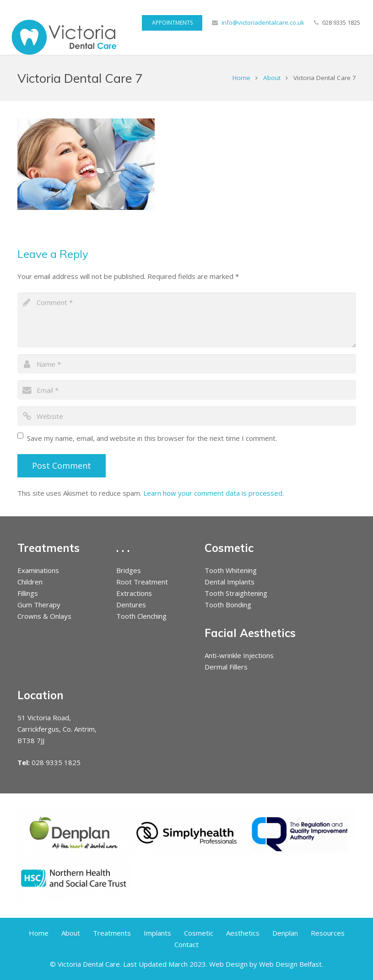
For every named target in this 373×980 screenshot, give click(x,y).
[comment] (187, 320)
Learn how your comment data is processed (213, 493)
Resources (328, 933)
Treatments (112, 933)
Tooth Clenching (141, 616)
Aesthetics (243, 933)
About (272, 78)
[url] (187, 416)
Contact (186, 944)
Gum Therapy (39, 605)
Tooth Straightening (236, 593)
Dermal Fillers (226, 667)
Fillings (28, 593)
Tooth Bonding (228, 605)
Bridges (129, 570)
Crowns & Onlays (44, 616)
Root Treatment (142, 582)
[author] (187, 364)
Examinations (38, 570)
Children (30, 582)
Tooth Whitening (231, 570)
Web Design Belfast (290, 964)
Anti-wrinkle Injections (239, 655)
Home (241, 78)
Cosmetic (199, 933)
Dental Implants (230, 582)
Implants (157, 933)
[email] (187, 390)
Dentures (131, 605)
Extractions (134, 593)
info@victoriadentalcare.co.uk (263, 22)
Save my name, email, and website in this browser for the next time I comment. (152, 438)
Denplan (285, 933)
